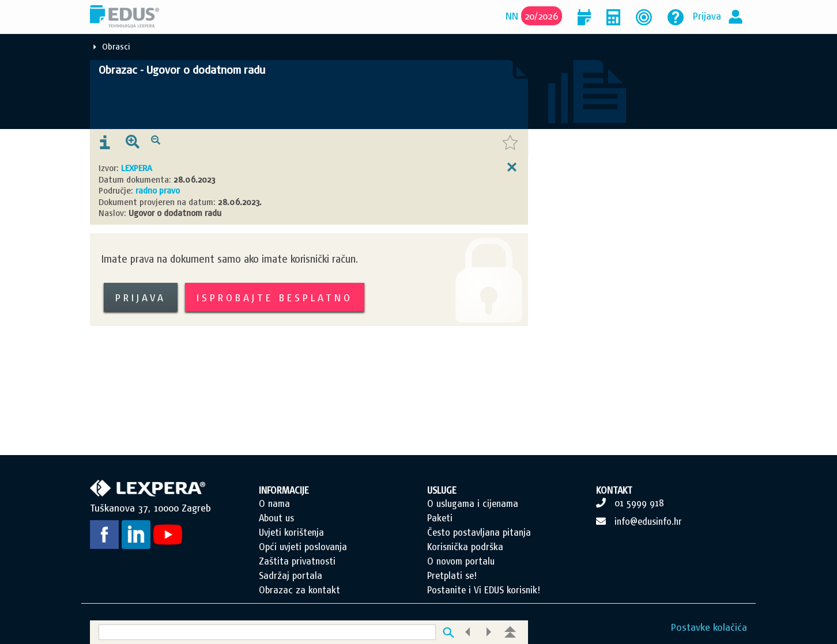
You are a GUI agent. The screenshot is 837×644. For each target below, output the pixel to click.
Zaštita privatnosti (297, 561)
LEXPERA (137, 168)
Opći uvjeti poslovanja (303, 547)
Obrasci (116, 46)
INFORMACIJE (284, 490)
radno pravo (158, 190)
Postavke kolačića (709, 627)
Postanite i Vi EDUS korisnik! (484, 590)
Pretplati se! (452, 575)
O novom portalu (461, 561)
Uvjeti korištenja (291, 532)
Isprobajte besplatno (275, 298)
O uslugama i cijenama (473, 503)
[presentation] (105, 143)
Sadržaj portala (291, 575)
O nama (274, 503)
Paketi (440, 518)
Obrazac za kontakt (299, 590)
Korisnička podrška (465, 547)
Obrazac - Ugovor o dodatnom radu (182, 70)
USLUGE (442, 490)
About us (276, 518)
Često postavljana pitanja (479, 532)
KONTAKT (614, 490)
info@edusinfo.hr (648, 521)
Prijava (707, 16)
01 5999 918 (639, 503)
